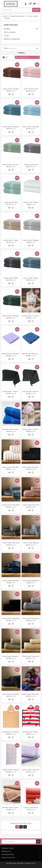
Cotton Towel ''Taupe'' (11, 240)
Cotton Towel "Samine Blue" (32, 618)
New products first (27, 57)
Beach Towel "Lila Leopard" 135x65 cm (15, 354)
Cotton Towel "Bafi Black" (31, 581)
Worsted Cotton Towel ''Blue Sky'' (14, 429)
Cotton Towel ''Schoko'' (11, 89)
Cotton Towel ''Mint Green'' (12, 165)
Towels (6, 36)
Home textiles (11, 25)
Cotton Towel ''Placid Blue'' (32, 127)
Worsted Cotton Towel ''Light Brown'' (15, 808)
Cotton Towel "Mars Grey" (11, 543)
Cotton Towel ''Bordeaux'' (11, 316)
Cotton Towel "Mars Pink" (31, 505)
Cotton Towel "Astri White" (11, 467)
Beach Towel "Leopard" (11, 770)
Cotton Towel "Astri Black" (31, 467)
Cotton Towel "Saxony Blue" (12, 127)
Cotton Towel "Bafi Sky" (31, 543)
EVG (34, 863)
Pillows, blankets (10, 32)
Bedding (7, 29)
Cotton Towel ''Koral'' (31, 808)
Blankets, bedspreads (12, 39)
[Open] (2, 4)
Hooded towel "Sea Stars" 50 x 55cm (15, 732)
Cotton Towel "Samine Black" (12, 694)
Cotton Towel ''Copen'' (31, 278)
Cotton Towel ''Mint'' (11, 202)
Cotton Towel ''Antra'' (11, 278)
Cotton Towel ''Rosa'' (31, 89)
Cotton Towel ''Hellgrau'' (31, 240)
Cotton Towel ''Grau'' (31, 165)
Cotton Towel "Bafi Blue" (11, 581)
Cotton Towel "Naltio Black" (12, 618)
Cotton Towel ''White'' (31, 202)
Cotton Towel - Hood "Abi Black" (13, 391)
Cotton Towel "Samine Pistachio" (13, 656)
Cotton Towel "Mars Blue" (11, 505)
